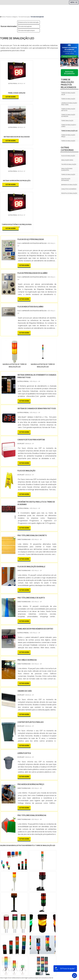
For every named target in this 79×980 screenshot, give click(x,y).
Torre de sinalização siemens (68, 142)
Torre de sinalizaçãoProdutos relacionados (68, 83)
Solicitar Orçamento (69, 73)
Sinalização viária (67, 160)
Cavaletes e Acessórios (69, 189)
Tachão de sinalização (69, 164)
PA (73, 901)
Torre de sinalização (68, 99)
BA (50, 901)
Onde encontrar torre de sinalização (29, 22)
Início (40, 952)
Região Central (6, 919)
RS (41, 901)
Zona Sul (35, 919)
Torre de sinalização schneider (68, 116)
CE (55, 901)
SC (36, 901)
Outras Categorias (67, 149)
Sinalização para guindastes (67, 169)
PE (45, 901)
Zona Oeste (26, 919)
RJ (11, 901)
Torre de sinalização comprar (27, 30)
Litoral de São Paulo (69, 919)
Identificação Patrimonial (66, 180)
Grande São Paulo (55, 919)
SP (26, 901)
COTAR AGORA (11, 97)
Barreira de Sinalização (69, 185)
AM (68, 901)
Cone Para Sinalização (39, 948)
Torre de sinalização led (25, 26)
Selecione (5, 901)
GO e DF (61, 901)
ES (21, 901)
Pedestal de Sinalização (69, 193)
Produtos (40, 959)
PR (31, 901)
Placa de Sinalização (68, 156)
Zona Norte (17, 919)
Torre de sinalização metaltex (68, 110)
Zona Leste (44, 919)
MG (16, 901)
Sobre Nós (40, 956)
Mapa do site (40, 963)
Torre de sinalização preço (68, 136)
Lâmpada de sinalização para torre (69, 104)
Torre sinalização (67, 121)
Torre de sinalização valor (68, 94)
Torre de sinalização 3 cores (69, 126)
